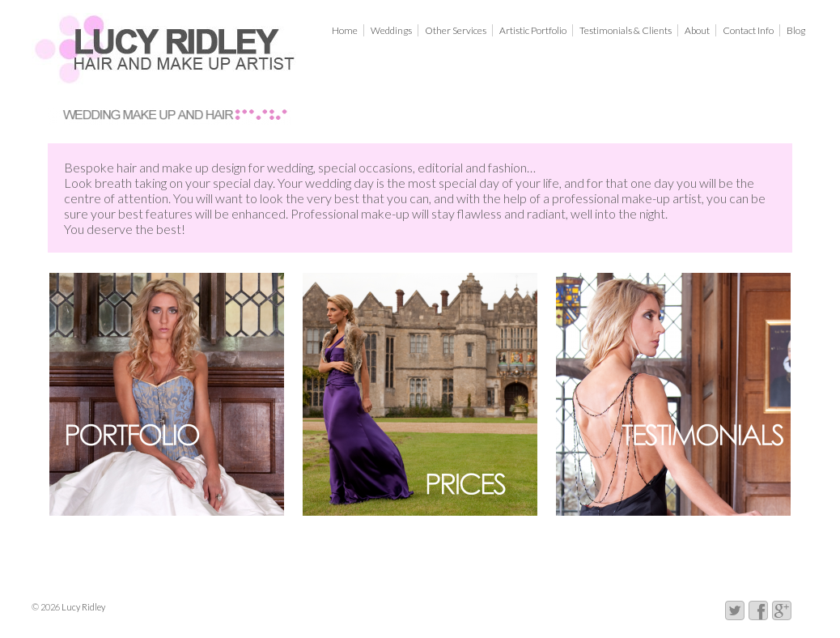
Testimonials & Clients (626, 30)
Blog (796, 30)
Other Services (456, 30)
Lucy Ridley (83, 607)
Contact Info (748, 30)
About (697, 30)
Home (345, 30)
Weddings (391, 30)
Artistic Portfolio (533, 30)
